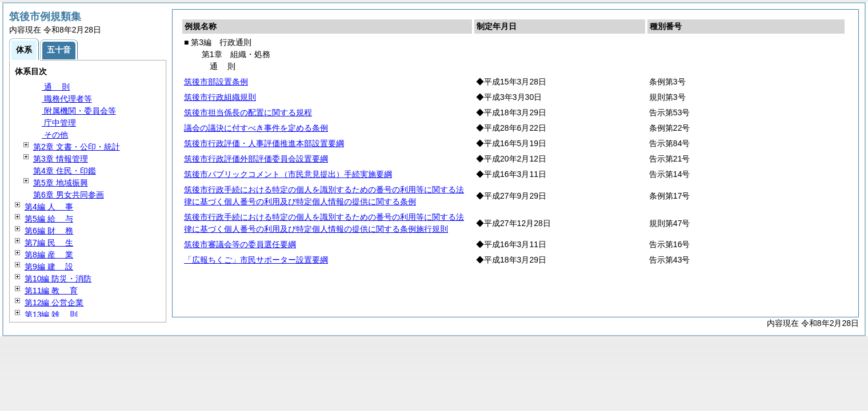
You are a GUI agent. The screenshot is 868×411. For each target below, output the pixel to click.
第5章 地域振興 (61, 183)
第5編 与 (49, 219)
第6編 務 (49, 231)
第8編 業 (49, 255)
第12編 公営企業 (54, 303)
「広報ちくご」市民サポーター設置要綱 (256, 260)
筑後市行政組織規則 (220, 97)
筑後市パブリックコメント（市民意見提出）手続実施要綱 (288, 174)
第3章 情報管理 (61, 159)
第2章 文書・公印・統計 (77, 147)
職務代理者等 (67, 99)
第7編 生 (49, 243)
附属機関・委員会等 (79, 111)
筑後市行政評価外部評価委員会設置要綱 (256, 159)
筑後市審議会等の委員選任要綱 (240, 244)
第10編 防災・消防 (58, 279)
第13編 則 (51, 315)
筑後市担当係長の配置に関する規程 (248, 112)
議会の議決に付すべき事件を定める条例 (256, 128)
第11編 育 (51, 291)
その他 (55, 135)
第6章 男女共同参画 (69, 195)
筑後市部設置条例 (216, 82)
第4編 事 (49, 207)
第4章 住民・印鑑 (65, 171)
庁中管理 (59, 123)
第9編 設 (49, 267)
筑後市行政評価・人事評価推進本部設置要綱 (264, 143)
